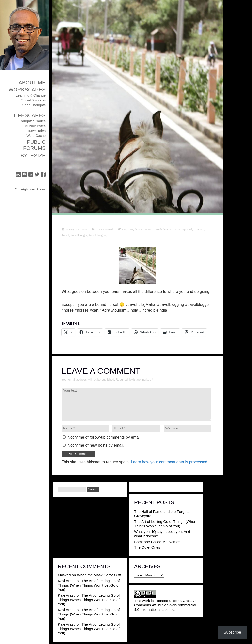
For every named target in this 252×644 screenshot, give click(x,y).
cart (131, 229)
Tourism (199, 229)
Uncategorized (104, 229)
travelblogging (98, 235)
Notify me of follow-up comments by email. (104, 437)
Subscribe (232, 632)
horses (148, 229)
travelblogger (79, 235)
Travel (65, 235)
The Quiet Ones (147, 547)
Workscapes (27, 90)
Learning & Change (31, 95)
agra (124, 229)
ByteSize (33, 155)
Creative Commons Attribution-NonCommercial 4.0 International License (165, 605)
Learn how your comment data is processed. (170, 462)
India (177, 229)
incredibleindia (163, 229)
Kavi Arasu (67, 581)
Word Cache (36, 136)
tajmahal (187, 229)
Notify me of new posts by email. (96, 445)
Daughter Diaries (33, 121)
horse (139, 229)
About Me (32, 82)
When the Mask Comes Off (99, 575)
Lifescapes (30, 115)
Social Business (33, 100)
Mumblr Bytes (35, 126)
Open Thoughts (34, 105)
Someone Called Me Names (157, 542)
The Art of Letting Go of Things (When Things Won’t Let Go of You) (165, 524)
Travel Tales (36, 131)
